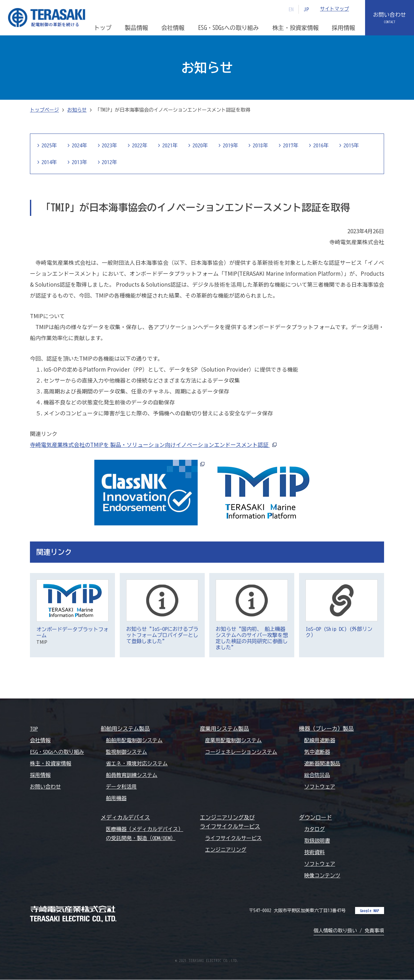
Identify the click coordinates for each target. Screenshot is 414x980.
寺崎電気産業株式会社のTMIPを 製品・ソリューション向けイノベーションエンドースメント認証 (150, 444)
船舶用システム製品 (125, 729)
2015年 (352, 145)
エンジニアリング (226, 850)
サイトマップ (334, 9)
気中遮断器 (317, 752)
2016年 (322, 145)
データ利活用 (121, 787)
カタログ (315, 829)
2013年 (80, 162)
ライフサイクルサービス (233, 838)
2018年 (261, 145)
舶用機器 (116, 798)
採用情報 (40, 775)
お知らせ (77, 110)
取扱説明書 (317, 841)
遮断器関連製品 (322, 763)
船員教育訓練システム (132, 775)
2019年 (231, 145)
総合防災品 (317, 775)
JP (306, 9)
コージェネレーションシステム (241, 752)
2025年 (49, 145)
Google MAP (370, 911)
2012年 (110, 162)
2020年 (201, 145)
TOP (34, 729)
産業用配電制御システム (233, 740)
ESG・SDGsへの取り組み (57, 752)
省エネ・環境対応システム (137, 763)
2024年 (80, 145)
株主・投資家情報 (51, 763)
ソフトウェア (320, 787)
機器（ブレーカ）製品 (326, 729)
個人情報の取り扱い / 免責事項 (349, 931)
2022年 (140, 145)
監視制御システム (127, 752)
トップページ (44, 110)
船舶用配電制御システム (134, 740)
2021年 (170, 145)
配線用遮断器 (320, 740)
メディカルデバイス (125, 817)
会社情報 (40, 740)
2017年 (291, 145)
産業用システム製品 (225, 729)
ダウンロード (315, 817)
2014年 (49, 162)
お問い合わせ (390, 15)
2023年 (110, 145)
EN (291, 9)
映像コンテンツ (322, 876)
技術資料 (315, 853)
